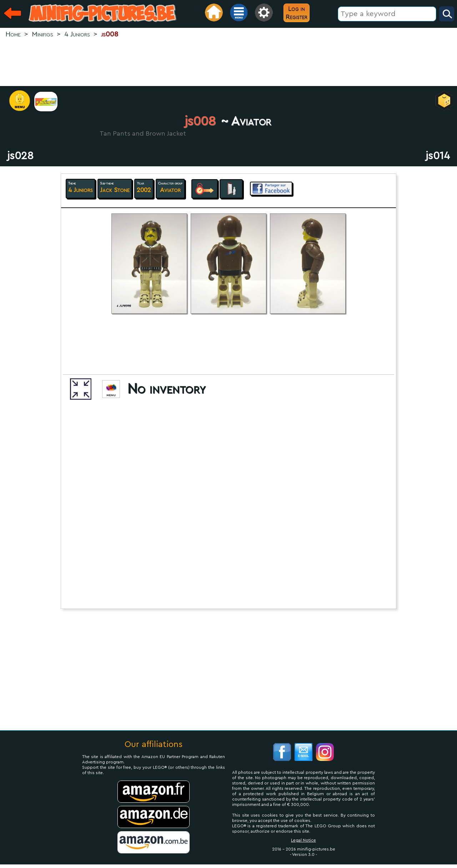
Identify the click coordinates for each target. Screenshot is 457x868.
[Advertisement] (228, 63)
